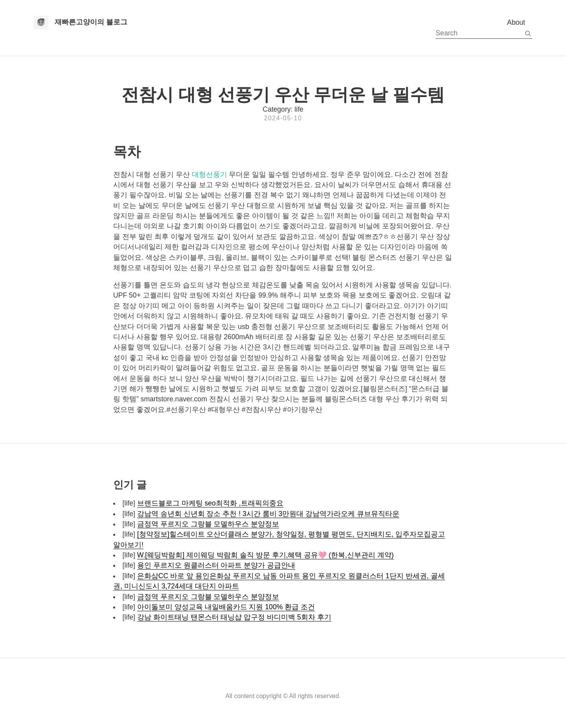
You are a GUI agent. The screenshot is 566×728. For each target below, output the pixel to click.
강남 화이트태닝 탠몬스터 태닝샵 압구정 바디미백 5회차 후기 (234, 617)
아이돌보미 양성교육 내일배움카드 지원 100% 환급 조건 (226, 607)
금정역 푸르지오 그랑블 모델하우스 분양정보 (208, 524)
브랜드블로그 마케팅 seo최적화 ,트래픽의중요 (210, 503)
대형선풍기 (209, 175)
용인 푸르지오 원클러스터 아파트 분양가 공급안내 (216, 565)
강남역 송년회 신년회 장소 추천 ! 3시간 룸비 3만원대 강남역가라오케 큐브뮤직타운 (268, 514)
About (516, 22)
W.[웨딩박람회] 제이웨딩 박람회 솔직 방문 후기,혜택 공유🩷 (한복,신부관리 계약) (266, 555)
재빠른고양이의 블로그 (91, 22)
